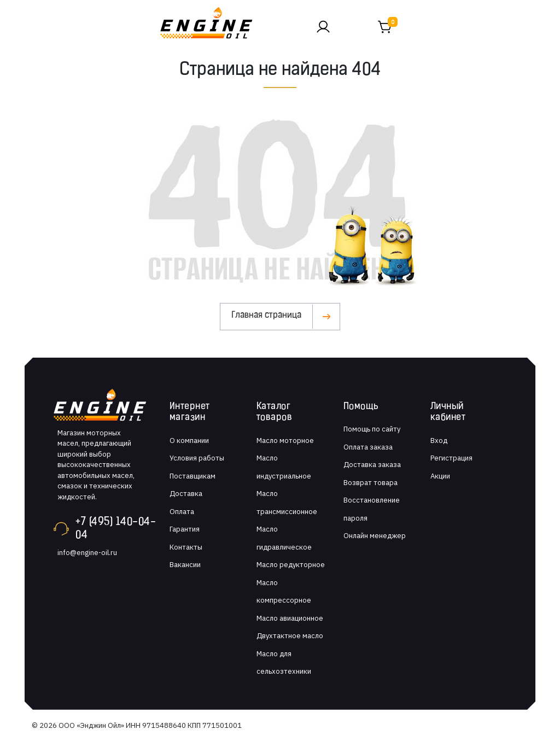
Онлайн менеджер (375, 536)
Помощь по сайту (372, 429)
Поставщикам (192, 476)
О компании (189, 440)
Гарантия (185, 529)
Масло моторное (285, 440)
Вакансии (185, 565)
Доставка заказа (372, 465)
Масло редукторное (291, 565)
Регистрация (451, 458)
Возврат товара (371, 483)
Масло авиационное (290, 618)
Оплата (182, 512)
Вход (439, 440)
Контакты (186, 547)
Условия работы (197, 458)
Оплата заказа (368, 447)
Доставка (186, 494)
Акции (440, 476)
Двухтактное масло (290, 636)
